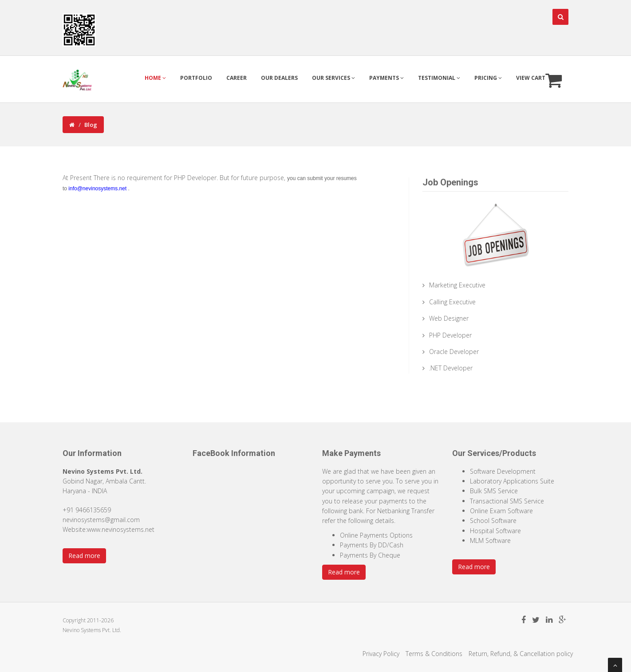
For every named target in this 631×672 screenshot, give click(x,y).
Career (237, 78)
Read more (84, 556)
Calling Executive (452, 302)
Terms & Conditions (434, 654)
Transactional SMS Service (507, 501)
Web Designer (449, 318)
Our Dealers (279, 78)
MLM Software (490, 540)
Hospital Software (495, 531)
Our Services (333, 78)
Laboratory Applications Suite (512, 481)
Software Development (503, 471)
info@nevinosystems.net (97, 189)
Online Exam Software (501, 511)
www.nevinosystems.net (121, 529)
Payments (386, 78)
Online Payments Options (376, 535)
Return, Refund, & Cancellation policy (521, 654)
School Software (493, 521)
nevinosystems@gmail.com (101, 520)
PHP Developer (450, 335)
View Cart (539, 79)
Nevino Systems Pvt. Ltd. (92, 630)
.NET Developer (451, 368)
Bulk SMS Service (494, 491)
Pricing (488, 78)
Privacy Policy (381, 654)
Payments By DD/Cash (372, 545)
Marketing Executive (457, 285)
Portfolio (196, 78)
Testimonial (439, 78)
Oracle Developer (454, 352)
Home (155, 78)
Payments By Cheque (370, 555)
